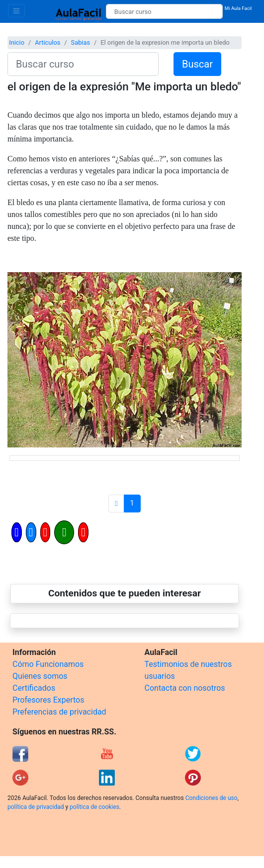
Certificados (34, 688)
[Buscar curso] (164, 11)
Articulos (47, 42)
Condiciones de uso (212, 798)
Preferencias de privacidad (59, 712)
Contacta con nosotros (185, 688)
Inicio (17, 42)
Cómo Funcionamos (48, 664)
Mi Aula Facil (238, 8)
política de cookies (94, 807)
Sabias (81, 42)
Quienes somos (40, 676)
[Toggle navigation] (16, 11)
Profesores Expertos (48, 700)
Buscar (197, 64)
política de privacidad (36, 807)
